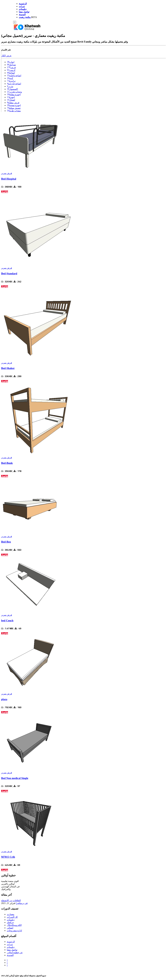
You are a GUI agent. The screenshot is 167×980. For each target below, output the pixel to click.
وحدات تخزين (16, 92)
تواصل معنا (12, 950)
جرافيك (10, 922)
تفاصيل (5, 192)
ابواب (12, 62)
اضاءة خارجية (15, 84)
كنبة (11, 78)
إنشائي (10, 928)
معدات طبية (15, 111)
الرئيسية (11, 942)
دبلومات (11, 920)
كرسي (12, 70)
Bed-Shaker (8, 368)
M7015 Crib (8, 857)
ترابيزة (12, 81)
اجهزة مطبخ (15, 94)
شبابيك (12, 65)
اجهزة (12, 97)
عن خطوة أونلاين (15, 952)
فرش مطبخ (14, 103)
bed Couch (7, 621)
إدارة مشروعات (14, 931)
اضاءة (12, 73)
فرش (13, 67)
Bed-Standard (9, 273)
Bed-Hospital (9, 179)
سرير (11, 86)
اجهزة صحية (15, 105)
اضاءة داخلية (15, 76)
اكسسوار (14, 89)
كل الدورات (12, 917)
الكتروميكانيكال (14, 925)
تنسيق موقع (15, 108)
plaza (4, 699)
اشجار (12, 100)
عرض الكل (6, 56)
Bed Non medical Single (15, 778)
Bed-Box (6, 542)
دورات (10, 944)
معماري (11, 914)
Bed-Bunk (7, 463)
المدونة (10, 955)
